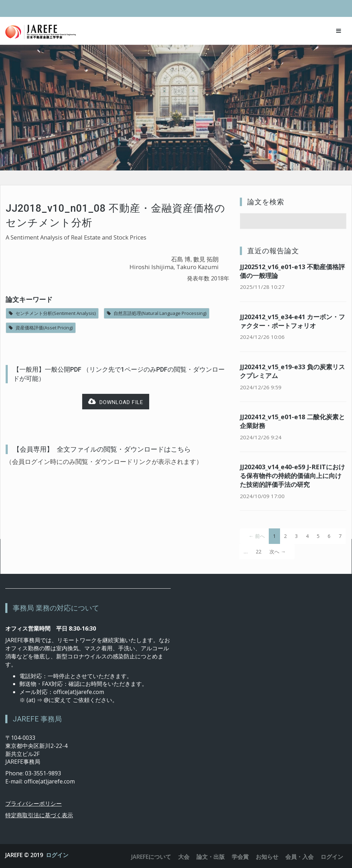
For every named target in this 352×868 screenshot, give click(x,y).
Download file (116, 402)
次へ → (278, 551)
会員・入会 (299, 857)
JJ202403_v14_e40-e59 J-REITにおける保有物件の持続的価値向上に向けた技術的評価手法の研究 (292, 476)
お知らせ (267, 857)
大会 (184, 857)
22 (259, 551)
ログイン (57, 855)
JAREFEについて (151, 857)
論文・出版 (211, 857)
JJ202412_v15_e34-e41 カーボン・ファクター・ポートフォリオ (292, 321)
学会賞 (240, 857)
